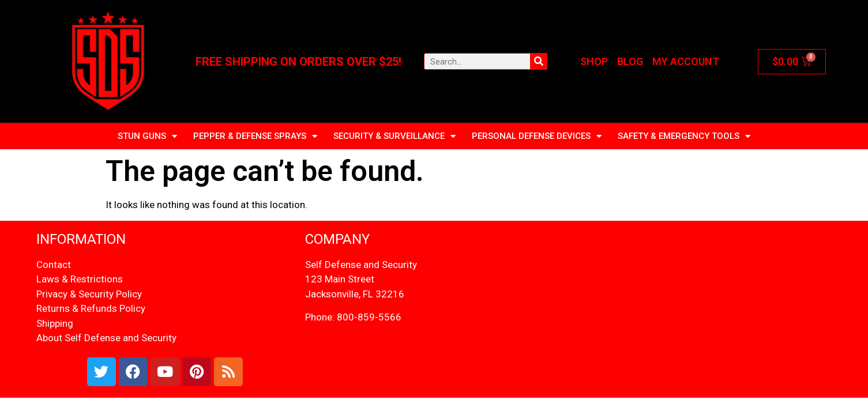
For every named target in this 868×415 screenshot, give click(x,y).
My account (686, 61)
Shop (594, 61)
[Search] (538, 61)
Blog (630, 61)
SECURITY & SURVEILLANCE (394, 136)
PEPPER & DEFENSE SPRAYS (255, 136)
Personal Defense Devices (537, 136)
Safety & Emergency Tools (684, 136)
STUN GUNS (147, 136)
